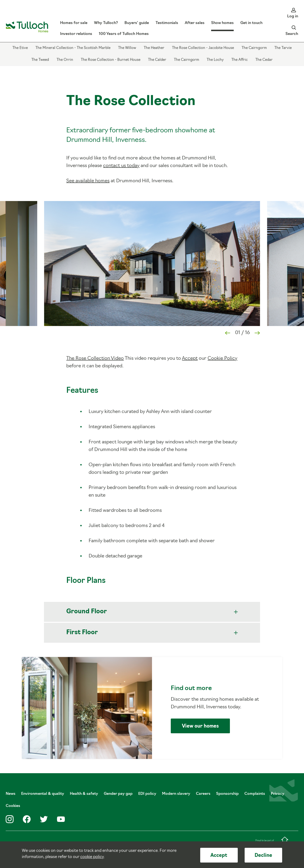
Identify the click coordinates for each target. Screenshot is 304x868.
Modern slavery (176, 794)
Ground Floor (152, 612)
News (11, 794)
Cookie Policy (222, 359)
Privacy (278, 794)
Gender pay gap (118, 794)
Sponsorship (227, 794)
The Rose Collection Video (95, 359)
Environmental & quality (43, 794)
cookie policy (92, 857)
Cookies (13, 806)
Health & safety (84, 794)
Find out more (152, 708)
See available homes (88, 181)
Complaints (255, 794)
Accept (219, 856)
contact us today (121, 166)
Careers (203, 794)
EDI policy (147, 794)
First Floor (152, 633)
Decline (263, 856)
